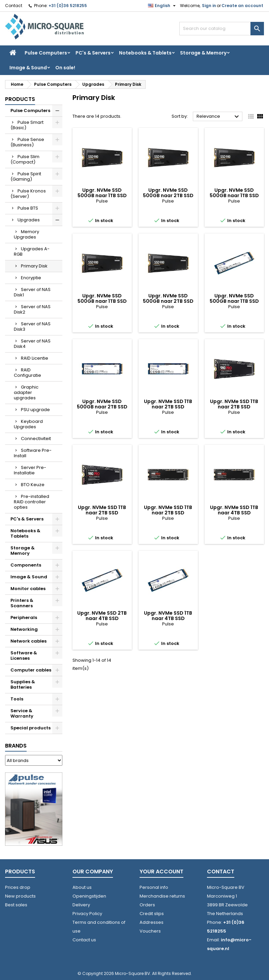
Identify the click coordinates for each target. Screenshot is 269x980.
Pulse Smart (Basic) (27, 125)
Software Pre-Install (33, 453)
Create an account (242, 6)
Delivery (81, 905)
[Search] (222, 29)
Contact (14, 6)
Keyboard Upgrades (28, 424)
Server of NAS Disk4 (32, 344)
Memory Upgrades (26, 234)
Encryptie (31, 278)
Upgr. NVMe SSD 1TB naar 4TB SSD (234, 510)
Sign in (209, 6)
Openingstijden (89, 896)
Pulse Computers (46, 53)
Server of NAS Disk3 (32, 326)
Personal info (154, 887)
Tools (17, 699)
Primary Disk (34, 266)
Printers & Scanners (22, 603)
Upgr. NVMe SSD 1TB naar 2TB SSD (168, 404)
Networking (24, 629)
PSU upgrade (35, 410)
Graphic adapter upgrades (26, 392)
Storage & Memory (203, 53)
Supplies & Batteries (23, 684)
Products (20, 99)
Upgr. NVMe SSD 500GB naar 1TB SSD (102, 193)
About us (82, 887)
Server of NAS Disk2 (32, 309)
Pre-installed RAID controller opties (32, 502)
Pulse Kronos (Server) (28, 194)
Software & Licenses (24, 656)
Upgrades (29, 220)
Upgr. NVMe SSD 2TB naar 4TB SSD (102, 616)
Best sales (16, 905)
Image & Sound (28, 68)
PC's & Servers (93, 53)
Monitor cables (28, 589)
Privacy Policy (87, 914)
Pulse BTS (28, 208)
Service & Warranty (22, 713)
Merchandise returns (162, 896)
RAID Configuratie (27, 373)
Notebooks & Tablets (145, 53)
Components (26, 565)
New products (20, 896)
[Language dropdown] (163, 6)
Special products (31, 728)
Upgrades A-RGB (32, 251)
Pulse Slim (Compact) (25, 159)
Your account (161, 872)
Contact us (84, 940)
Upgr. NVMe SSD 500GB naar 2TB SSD (168, 193)
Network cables (28, 641)
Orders (147, 905)
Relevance (219, 117)
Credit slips (152, 914)
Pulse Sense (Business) (27, 142)
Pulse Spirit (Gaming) (26, 176)
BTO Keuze (33, 485)
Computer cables (31, 670)
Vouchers (150, 931)
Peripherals (24, 618)
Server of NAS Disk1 (32, 292)
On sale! (65, 68)
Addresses (152, 922)
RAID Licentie (35, 358)
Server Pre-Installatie (30, 470)
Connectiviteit (36, 439)
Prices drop (18, 887)
